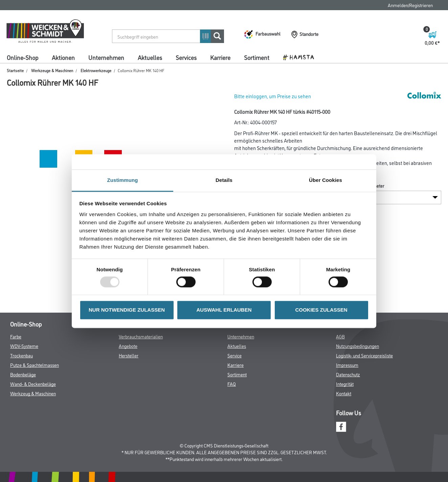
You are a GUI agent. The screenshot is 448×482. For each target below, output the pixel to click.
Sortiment (257, 57)
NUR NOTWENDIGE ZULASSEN (127, 310)
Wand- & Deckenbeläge (33, 384)
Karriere (220, 57)
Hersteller (129, 355)
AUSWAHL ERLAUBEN (224, 310)
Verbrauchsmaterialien (141, 336)
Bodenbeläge (23, 374)
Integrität (345, 384)
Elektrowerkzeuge (96, 70)
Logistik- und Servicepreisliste (364, 355)
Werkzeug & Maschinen (33, 393)
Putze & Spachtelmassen (35, 365)
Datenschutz (348, 374)
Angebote (128, 346)
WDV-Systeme (24, 346)
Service (234, 355)
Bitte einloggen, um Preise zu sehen (273, 96)
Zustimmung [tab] (123, 180)
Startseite (15, 70)
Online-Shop (23, 57)
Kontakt (344, 393)
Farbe (16, 336)
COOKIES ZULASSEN (321, 310)
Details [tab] (224, 180)
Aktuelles (150, 57)
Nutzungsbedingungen (357, 346)
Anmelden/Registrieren (410, 5)
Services (186, 57)
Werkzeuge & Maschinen (52, 70)
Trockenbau (21, 355)
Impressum (347, 365)
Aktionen (63, 57)
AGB (340, 336)
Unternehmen (106, 57)
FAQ (232, 384)
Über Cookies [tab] (326, 180)
